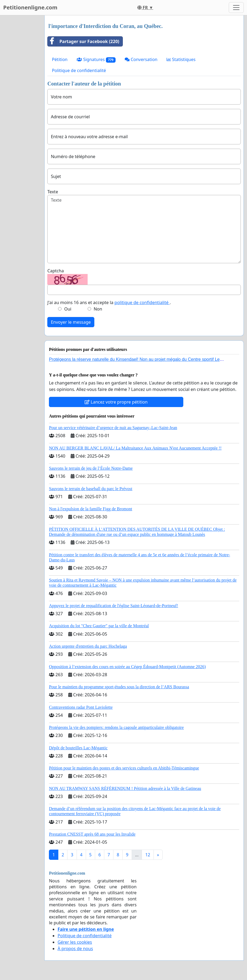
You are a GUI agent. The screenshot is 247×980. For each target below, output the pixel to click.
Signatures (96, 60)
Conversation (141, 59)
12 (148, 855)
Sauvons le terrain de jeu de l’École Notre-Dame (91, 468)
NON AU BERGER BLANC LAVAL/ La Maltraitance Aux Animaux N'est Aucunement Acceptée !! (135, 448)
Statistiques (181, 59)
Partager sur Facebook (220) (83, 41)
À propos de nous (75, 949)
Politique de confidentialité (79, 70)
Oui (68, 309)
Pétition (60, 59)
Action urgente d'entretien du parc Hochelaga (88, 646)
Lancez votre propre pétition (116, 402)
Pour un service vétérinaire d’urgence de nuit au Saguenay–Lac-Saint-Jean (113, 428)
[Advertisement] (21, 96)
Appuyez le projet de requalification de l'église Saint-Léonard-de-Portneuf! (113, 606)
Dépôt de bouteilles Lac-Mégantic (78, 748)
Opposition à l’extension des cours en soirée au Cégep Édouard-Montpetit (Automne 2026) (127, 667)
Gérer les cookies (75, 942)
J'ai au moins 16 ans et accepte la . (109, 302)
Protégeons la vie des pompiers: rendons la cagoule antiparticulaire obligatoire (116, 727)
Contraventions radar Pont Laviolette (81, 707)
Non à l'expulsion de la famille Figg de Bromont (91, 509)
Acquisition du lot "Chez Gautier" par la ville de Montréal (99, 626)
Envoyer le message (71, 322)
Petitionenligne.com (30, 7)
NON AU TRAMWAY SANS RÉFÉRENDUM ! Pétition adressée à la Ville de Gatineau (125, 788)
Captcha (56, 271)
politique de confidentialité (142, 302)
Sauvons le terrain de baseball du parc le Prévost (91, 489)
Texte (53, 192)
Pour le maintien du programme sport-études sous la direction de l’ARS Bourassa (119, 687)
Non (98, 309)
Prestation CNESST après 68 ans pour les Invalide (92, 834)
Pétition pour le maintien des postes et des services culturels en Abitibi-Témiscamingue (124, 768)
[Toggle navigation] (236, 8)
